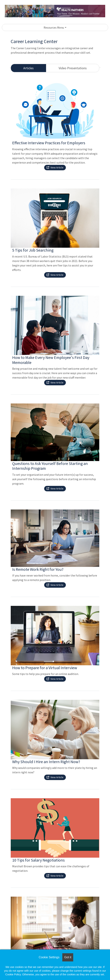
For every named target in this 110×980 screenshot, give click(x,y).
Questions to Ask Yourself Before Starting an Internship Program (50, 466)
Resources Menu (54, 27)
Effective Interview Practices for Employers (49, 143)
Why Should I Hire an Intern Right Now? (46, 762)
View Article (55, 167)
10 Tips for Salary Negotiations (38, 860)
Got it (68, 957)
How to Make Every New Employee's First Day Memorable (51, 360)
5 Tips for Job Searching (33, 250)
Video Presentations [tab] (73, 68)
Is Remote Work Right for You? (38, 569)
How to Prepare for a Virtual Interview (45, 668)
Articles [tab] (28, 68)
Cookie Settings (49, 957)
